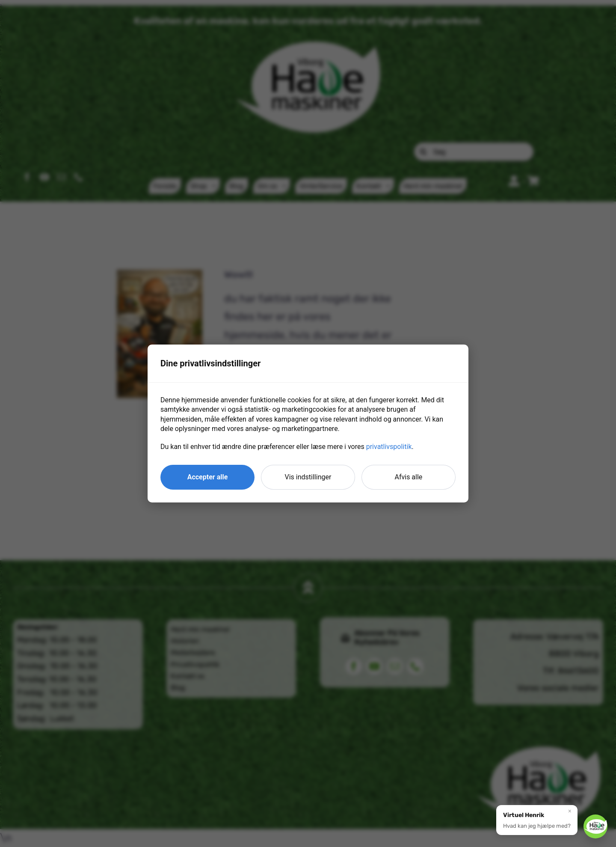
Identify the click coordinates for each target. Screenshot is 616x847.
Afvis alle (409, 477)
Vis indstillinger (308, 477)
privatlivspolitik (389, 447)
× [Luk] (570, 811)
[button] (537, 820)
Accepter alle (208, 477)
